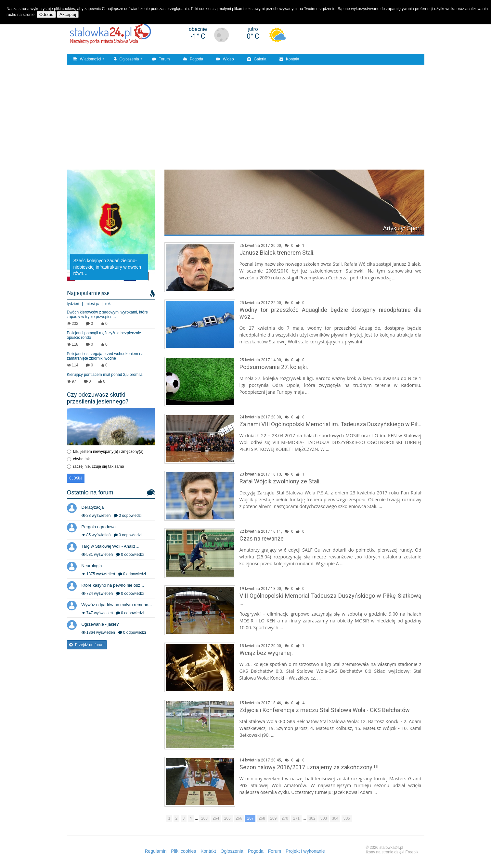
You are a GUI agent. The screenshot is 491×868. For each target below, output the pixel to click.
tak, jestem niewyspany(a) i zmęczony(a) (108, 452)
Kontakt (289, 59)
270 (285, 818)
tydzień (73, 304)
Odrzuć (46, 14)
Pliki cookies (183, 851)
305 (347, 818)
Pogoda (193, 59)
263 (204, 818)
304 (335, 818)
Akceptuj (68, 14)
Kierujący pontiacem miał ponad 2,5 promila (105, 375)
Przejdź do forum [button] (87, 645)
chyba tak (81, 459)
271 (296, 818)
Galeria (257, 59)
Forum (161, 59)
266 (239, 818)
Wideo (225, 59)
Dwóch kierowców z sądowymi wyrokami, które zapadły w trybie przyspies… (107, 314)
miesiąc (92, 304)
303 (324, 818)
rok (108, 304)
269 (273, 818)
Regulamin (156, 851)
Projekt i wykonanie (305, 851)
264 (216, 818)
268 (262, 818)
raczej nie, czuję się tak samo (99, 466)
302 (312, 818)
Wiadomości (87, 59)
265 (227, 818)
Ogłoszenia (126, 59)
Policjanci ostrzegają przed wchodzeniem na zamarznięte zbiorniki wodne (105, 356)
